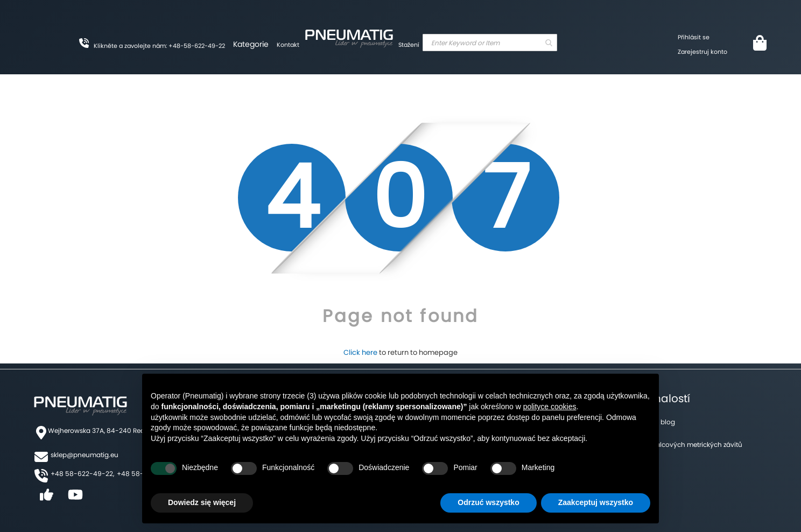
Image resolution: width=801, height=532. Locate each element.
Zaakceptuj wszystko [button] (596, 502)
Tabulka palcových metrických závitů (683, 444)
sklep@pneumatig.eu (85, 455)
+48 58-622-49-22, (82, 474)
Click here (360, 352)
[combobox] (490, 43)
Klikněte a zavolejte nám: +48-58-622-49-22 (159, 46)
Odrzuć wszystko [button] (488, 502)
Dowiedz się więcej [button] (202, 502)
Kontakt (288, 45)
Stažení (409, 45)
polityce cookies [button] (550, 407)
